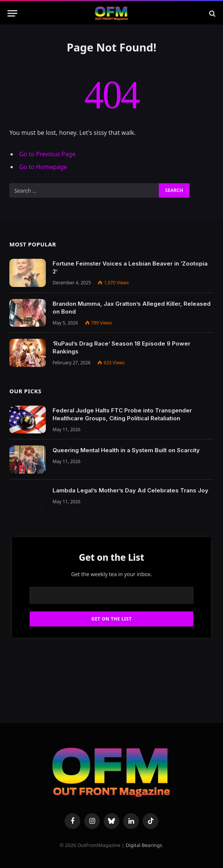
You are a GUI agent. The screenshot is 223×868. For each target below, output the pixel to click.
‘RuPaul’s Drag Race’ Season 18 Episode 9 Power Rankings (121, 347)
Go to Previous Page (47, 154)
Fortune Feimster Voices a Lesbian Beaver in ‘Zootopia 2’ (130, 267)
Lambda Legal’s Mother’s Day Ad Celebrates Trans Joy (130, 490)
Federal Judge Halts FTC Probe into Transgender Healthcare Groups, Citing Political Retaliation (122, 414)
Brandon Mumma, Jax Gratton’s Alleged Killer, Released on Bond (132, 308)
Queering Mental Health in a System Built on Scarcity (126, 450)
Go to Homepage (43, 167)
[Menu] (12, 13)
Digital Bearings (144, 845)
